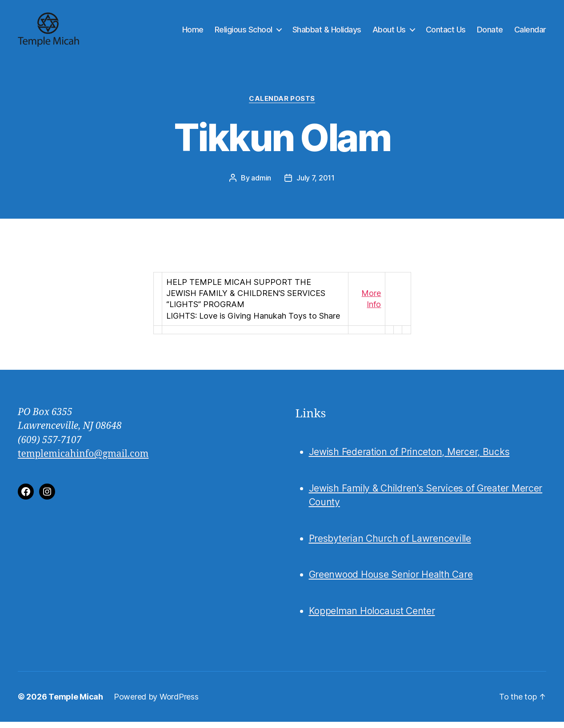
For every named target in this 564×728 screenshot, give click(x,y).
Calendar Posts (282, 104)
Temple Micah (76, 703)
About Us (389, 32)
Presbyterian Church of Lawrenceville (390, 544)
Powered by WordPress (156, 703)
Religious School (244, 32)
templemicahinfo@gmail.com (83, 460)
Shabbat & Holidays (327, 32)
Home (193, 32)
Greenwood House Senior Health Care (391, 581)
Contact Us (446, 32)
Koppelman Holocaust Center (372, 617)
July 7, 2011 (316, 184)
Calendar (530, 32)
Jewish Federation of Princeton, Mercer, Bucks (409, 458)
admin (261, 184)
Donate (490, 32)
